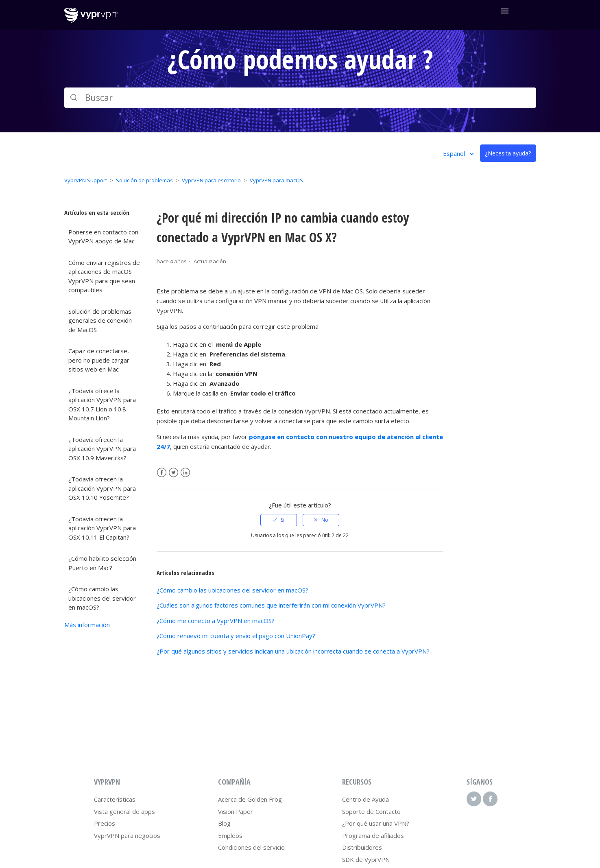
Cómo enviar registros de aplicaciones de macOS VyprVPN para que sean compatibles (104, 276)
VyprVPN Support (86, 180)
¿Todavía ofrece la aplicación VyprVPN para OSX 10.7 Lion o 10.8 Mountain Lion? (102, 404)
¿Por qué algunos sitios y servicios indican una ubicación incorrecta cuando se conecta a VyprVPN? (293, 651)
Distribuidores (362, 847)
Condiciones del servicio (251, 847)
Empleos (230, 835)
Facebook (162, 473)
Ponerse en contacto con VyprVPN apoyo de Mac (103, 237)
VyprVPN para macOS (276, 180)
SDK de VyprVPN (366, 859)
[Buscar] (300, 98)
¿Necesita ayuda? (508, 153)
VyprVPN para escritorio (211, 180)
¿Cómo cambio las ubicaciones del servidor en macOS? (102, 598)
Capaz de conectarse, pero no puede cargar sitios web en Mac (99, 360)
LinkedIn (185, 473)
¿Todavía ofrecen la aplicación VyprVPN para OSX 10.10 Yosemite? (102, 488)
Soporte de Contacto (371, 811)
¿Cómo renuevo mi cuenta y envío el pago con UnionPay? (236, 636)
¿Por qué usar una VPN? (376, 823)
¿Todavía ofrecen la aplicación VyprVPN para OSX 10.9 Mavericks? (102, 449)
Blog (224, 823)
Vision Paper (236, 811)
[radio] (279, 520)
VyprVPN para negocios (127, 835)
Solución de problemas (144, 180)
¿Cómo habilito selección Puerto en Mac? (102, 563)
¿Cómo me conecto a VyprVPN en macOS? (216, 621)
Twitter (173, 473)
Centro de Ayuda (365, 799)
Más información (87, 625)
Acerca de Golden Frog (250, 799)
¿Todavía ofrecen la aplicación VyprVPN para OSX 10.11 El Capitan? (102, 528)
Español (455, 153)
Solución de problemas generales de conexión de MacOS (100, 320)
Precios (105, 823)
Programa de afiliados (373, 835)
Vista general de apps (124, 811)
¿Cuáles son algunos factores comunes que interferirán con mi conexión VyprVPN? (271, 605)
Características (115, 799)
